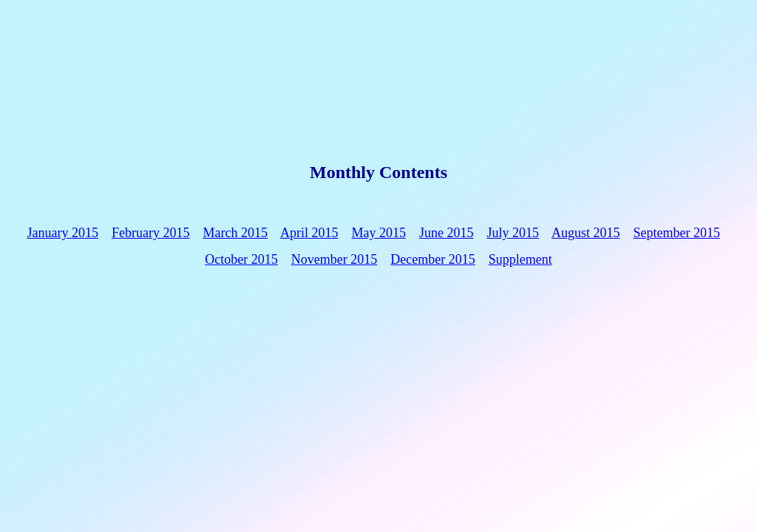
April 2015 (309, 233)
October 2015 (241, 259)
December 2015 (432, 259)
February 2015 (150, 233)
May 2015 (378, 233)
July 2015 (513, 233)
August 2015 (586, 233)
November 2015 (334, 259)
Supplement (520, 259)
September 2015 (677, 233)
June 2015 (447, 233)
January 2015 (63, 233)
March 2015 (235, 233)
